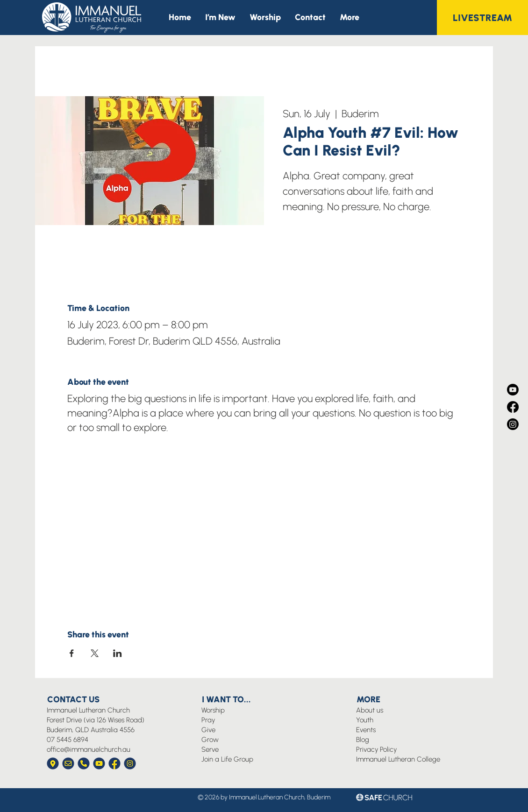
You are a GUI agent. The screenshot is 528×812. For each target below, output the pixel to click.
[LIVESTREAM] (482, 18)
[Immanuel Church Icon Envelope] (68, 763)
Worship (213, 710)
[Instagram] (513, 424)
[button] (350, 18)
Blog (363, 740)
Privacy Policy (376, 749)
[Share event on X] (95, 653)
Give (208, 730)
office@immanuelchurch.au (89, 749)
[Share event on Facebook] (72, 653)
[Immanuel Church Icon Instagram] (130, 763)
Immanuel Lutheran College (398, 759)
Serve (210, 749)
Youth (365, 720)
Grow (210, 740)
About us (370, 710)
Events (366, 730)
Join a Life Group (227, 759)
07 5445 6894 (68, 740)
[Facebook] (513, 407)
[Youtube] (513, 390)
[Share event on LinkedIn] (118, 653)
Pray (208, 720)
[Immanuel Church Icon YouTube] (99, 763)
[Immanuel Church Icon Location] (53, 763)
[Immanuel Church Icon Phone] (84, 763)
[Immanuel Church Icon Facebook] (114, 763)
